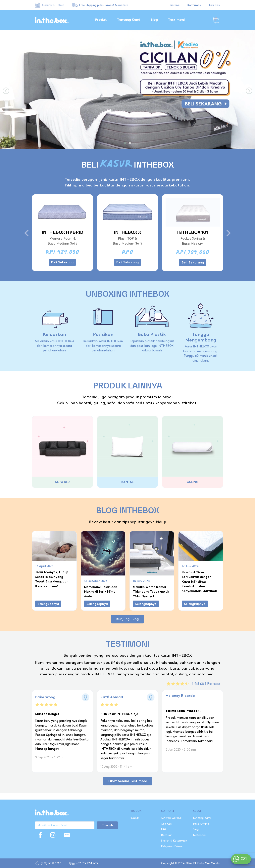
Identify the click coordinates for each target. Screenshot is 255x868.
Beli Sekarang (62, 262)
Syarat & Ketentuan (174, 841)
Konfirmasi (194, 5)
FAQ (164, 829)
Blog (154, 20)
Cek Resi (215, 5)
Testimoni (177, 20)
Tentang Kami (129, 20)
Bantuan (167, 835)
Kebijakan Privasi (172, 846)
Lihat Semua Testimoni (128, 778)
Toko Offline (201, 824)
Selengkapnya (48, 604)
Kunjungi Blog (127, 619)
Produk (101, 20)
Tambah (107, 825)
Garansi (175, 5)
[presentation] (6, 91)
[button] (125, 143)
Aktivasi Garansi (171, 818)
